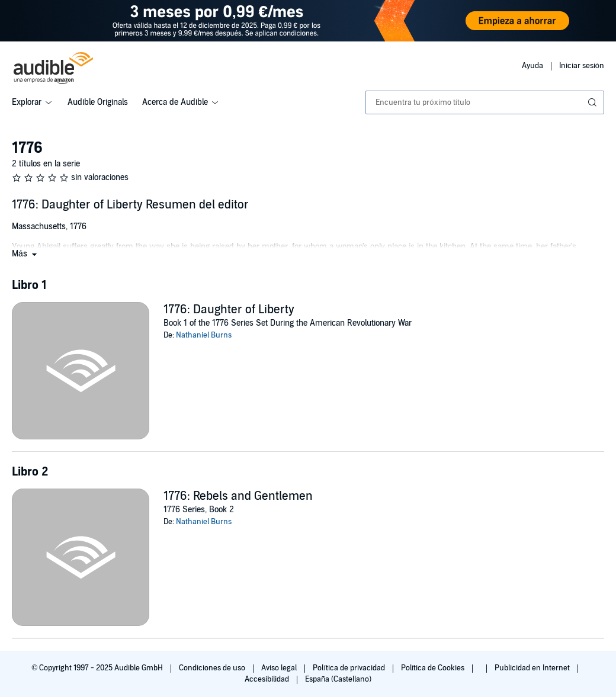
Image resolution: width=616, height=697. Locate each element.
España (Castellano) (338, 679)
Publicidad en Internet (533, 668)
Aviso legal (280, 668)
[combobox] (485, 102)
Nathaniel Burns (204, 335)
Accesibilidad (268, 679)
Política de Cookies (434, 668)
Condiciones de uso (213, 668)
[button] (25, 254)
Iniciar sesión (582, 66)
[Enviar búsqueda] (593, 102)
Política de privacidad (350, 668)
